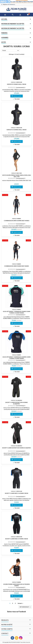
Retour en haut (25, 607)
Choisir (11, 51)
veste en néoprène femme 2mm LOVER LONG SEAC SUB (17, 176)
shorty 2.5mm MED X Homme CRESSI (16, 493)
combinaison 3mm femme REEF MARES (16, 266)
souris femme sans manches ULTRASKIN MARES (16, 585)
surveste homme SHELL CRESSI (16, 130)
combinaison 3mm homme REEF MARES (17, 221)
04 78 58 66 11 (12, 4)
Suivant (21, 603)
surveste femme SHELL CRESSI (17, 84)
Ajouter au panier (17, 96)
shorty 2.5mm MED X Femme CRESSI (17, 539)
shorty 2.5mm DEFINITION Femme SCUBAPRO (17, 448)
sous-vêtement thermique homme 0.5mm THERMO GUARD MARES (16, 358)
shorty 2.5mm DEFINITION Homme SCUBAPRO (16, 403)
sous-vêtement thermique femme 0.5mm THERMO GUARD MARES (17, 312)
